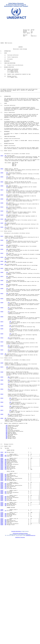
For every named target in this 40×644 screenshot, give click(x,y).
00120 (2, 250)
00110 (2, 245)
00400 (2, 397)
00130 (2, 254)
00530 (2, 469)
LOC (5, 305)
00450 (2, 421)
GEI (7, 204)
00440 (2, 416)
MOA (5, 310)
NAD (7, 219)
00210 (2, 300)
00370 (2, 382)
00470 (2, 437)
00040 (2, 209)
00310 (2, 349)
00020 (2, 199)
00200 (2, 295)
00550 (2, 479)
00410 (2, 402)
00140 (2, 259)
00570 (2, 489)
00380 (2, 387)
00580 (2, 493)
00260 (2, 323)
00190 (2, 291)
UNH (5, 183)
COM (7, 235)
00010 (2, 183)
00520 (2, 463)
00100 (2, 240)
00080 (2, 230)
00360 (2, 376)
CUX (9, 359)
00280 (2, 333)
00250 (2, 318)
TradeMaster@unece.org (30, 637)
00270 (2, 328)
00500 (2, 452)
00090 (2, 235)
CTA (7, 230)
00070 (2, 224)
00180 (2, 285)
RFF (7, 240)
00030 (2, 204)
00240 (2, 314)
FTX (7, 209)
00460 (2, 432)
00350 (2, 370)
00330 (2, 359)
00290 (2, 338)
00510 (2, 457)
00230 (2, 310)
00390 (2, 391)
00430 (2, 411)
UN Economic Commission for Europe (20, 635)
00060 (2, 219)
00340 (2, 365)
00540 (2, 474)
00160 (2, 269)
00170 (2, 280)
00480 (2, 443)
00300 (2, 343)
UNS (5, 259)
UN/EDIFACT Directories (20, 639)
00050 (2, 215)
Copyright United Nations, (16, 633)
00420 (2, 407)
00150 (2, 264)
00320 (2, 355)
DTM (7, 254)
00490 (2, 449)
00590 (2, 498)
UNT (5, 498)
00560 (2, 484)
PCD (7, 224)
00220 (2, 305)
